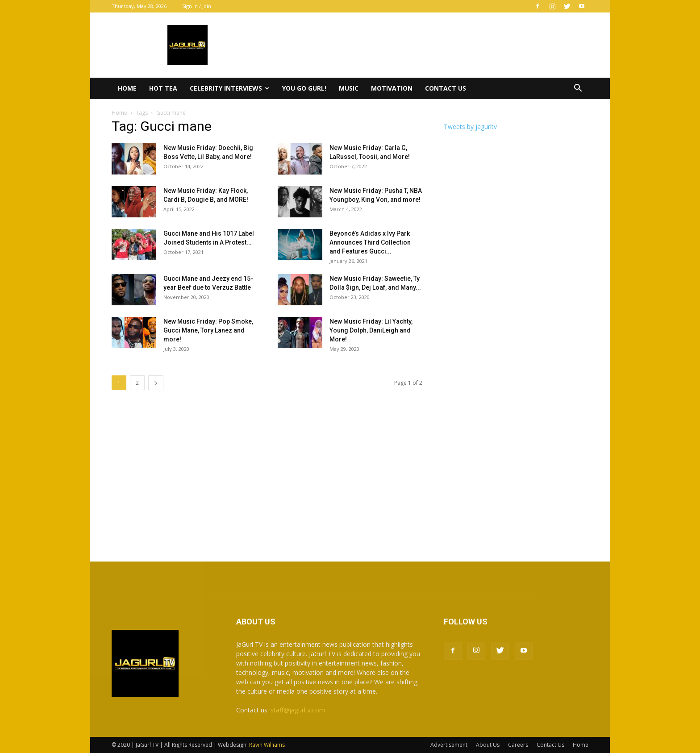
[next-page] (156, 383)
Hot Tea (163, 88)
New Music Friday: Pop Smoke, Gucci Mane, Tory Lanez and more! (208, 330)
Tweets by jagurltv (470, 127)
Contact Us (446, 88)
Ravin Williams (268, 745)
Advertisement (449, 745)
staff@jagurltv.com (298, 710)
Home (127, 88)
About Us (488, 745)
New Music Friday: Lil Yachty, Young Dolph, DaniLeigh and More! (371, 330)
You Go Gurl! (304, 88)
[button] (578, 89)
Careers (518, 745)
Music (349, 88)
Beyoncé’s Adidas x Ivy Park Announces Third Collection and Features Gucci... (370, 242)
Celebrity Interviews (229, 88)
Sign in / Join (197, 6)
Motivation (392, 88)
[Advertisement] (350, 477)
